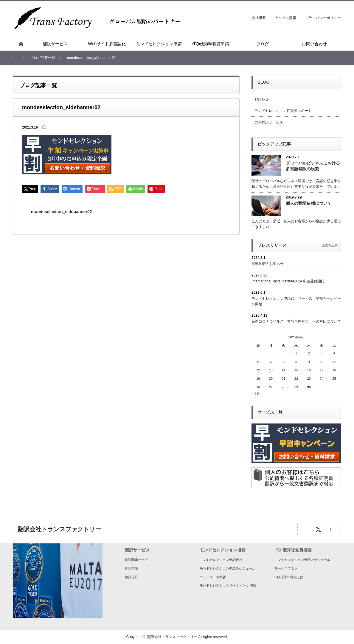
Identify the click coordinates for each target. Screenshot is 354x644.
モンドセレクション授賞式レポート (283, 111)
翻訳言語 (131, 568)
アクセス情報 (285, 18)
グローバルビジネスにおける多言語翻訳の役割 (313, 166)
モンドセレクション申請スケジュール (228, 568)
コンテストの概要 (213, 577)
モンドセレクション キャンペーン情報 (228, 585)
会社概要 (259, 18)
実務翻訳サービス (269, 122)
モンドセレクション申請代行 (221, 560)
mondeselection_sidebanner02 (62, 212)
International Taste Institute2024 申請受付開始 (288, 281)
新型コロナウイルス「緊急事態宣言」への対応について (296, 321)
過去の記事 (330, 245)
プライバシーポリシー (323, 18)
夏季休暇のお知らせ (268, 264)
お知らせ (262, 99)
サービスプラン (286, 568)
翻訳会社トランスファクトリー (172, 637)
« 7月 (256, 394)
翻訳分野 (131, 577)
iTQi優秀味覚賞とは (289, 577)
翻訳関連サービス (138, 560)
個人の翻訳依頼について (309, 203)
